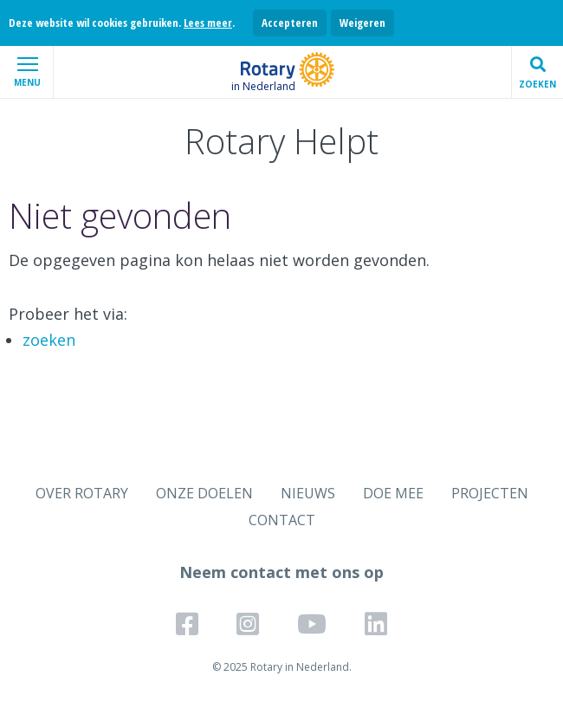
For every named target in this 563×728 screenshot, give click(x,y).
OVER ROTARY (82, 493)
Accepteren (290, 23)
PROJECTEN (490, 493)
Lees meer (208, 23)
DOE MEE (393, 493)
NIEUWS (308, 493)
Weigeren (362, 23)
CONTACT (282, 520)
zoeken (49, 340)
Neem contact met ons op (281, 572)
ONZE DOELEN (204, 493)
